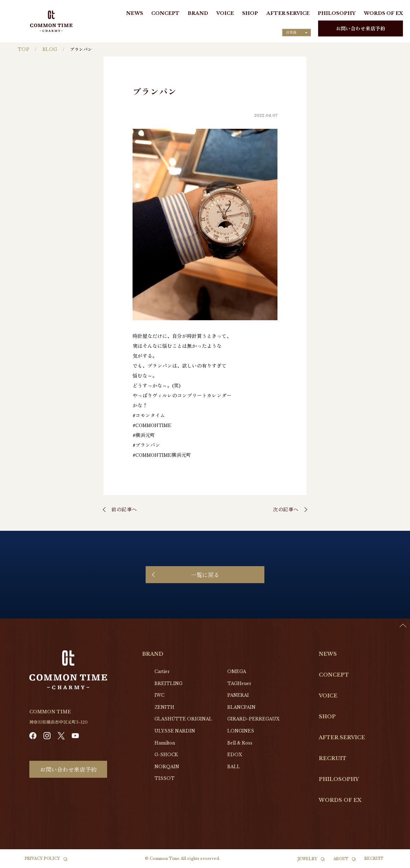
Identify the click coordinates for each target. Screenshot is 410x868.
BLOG (50, 49)
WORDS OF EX (383, 13)
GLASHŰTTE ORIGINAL (183, 719)
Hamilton (165, 743)
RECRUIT (333, 758)
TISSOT (165, 778)
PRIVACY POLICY (42, 859)
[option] (392, 863)
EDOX (235, 755)
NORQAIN (167, 767)
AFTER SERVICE (288, 13)
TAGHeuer (239, 683)
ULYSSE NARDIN (175, 731)
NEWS (135, 13)
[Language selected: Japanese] (297, 33)
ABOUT (341, 859)
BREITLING (168, 683)
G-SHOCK (166, 755)
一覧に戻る (205, 575)
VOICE (225, 13)
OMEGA (237, 671)
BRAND (198, 13)
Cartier (162, 671)
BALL (234, 767)
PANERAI (238, 695)
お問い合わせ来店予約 (361, 28)
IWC (159, 695)
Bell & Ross (240, 743)
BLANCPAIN (241, 707)
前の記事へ (124, 509)
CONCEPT (165, 13)
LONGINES (241, 731)
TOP (24, 49)
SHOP (250, 13)
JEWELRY (307, 859)
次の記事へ (286, 509)
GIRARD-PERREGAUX (253, 719)
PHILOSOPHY (337, 13)
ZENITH (164, 707)
